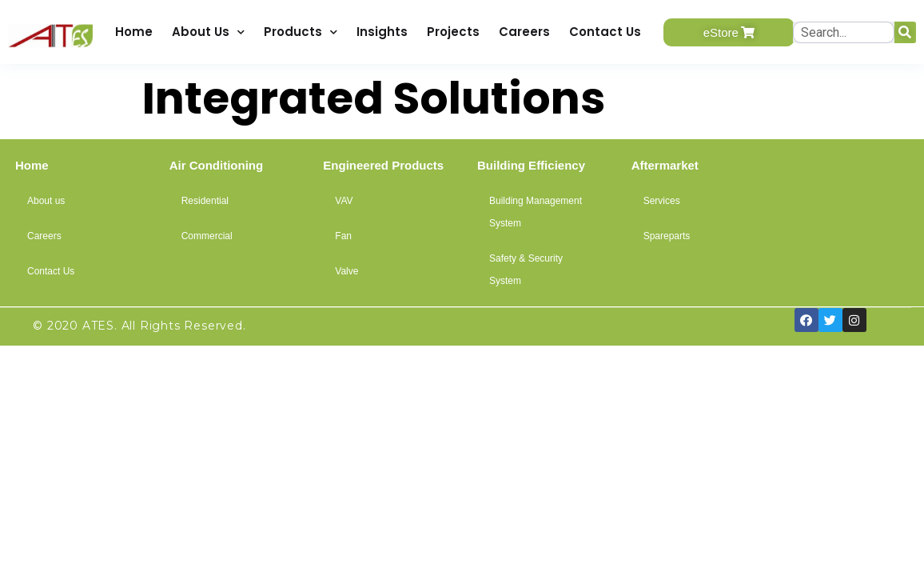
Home (134, 32)
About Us (208, 32)
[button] (729, 32)
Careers (524, 32)
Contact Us (605, 32)
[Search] (905, 32)
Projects (453, 32)
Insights (382, 32)
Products (301, 32)
